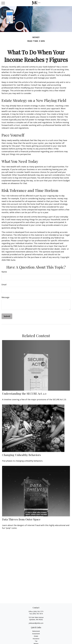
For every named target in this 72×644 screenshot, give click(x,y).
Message (5, 297)
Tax (36, 641)
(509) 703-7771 (38, 611)
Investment (36, 634)
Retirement (36, 631)
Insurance (36, 639)
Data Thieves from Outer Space (21, 519)
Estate (36, 636)
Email (4, 285)
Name (4, 272)
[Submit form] (7, 316)
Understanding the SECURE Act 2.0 (24, 393)
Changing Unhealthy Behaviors (21, 455)
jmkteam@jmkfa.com (36, 623)
